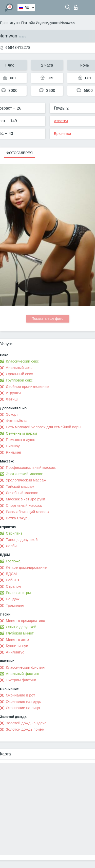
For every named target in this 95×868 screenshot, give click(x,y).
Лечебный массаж (22, 493)
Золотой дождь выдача (26, 723)
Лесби (11, 546)
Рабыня (13, 580)
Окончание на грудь (23, 702)
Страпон (13, 586)
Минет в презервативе (25, 621)
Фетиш (12, 399)
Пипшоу (13, 446)
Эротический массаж (24, 474)
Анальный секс (19, 368)
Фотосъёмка (17, 421)
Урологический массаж (26, 480)
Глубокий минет (20, 633)
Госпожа (13, 561)
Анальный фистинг (23, 674)
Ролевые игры (18, 593)
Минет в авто (17, 640)
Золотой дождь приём (25, 729)
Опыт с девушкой (21, 627)
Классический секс (22, 361)
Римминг (14, 452)
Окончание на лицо (23, 708)
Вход (76, 7)
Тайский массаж (20, 486)
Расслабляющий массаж (27, 512)
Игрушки (13, 393)
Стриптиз (14, 533)
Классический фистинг (26, 667)
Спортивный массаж (24, 505)
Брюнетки (62, 134)
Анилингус (15, 652)
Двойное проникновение (27, 387)
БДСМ (11, 574)
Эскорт (12, 414)
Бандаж (13, 599)
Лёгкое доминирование (26, 567)
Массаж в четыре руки (25, 499)
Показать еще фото (48, 319)
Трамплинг (15, 605)
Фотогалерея (20, 153)
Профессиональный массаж (31, 468)
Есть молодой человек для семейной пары (43, 427)
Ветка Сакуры (18, 518)
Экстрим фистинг (21, 680)
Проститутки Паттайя (17, 23)
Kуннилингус (17, 646)
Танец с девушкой (22, 540)
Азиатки (61, 121)
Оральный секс (19, 374)
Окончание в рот (20, 695)
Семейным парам (21, 433)
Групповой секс (19, 380)
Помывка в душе (21, 440)
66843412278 (18, 47)
